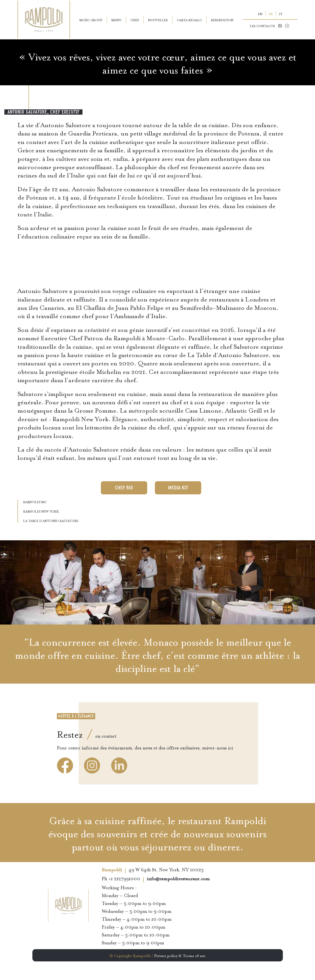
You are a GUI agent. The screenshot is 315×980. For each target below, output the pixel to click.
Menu (116, 20)
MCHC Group (91, 20)
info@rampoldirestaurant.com (178, 879)
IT (281, 14)
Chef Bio (124, 488)
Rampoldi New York (41, 511)
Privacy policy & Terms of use (180, 955)
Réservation (222, 20)
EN (260, 14)
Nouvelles (158, 20)
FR (271, 14)
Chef (135, 20)
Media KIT (178, 488)
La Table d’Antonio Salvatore (51, 520)
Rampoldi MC (35, 502)
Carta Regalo (189, 20)
